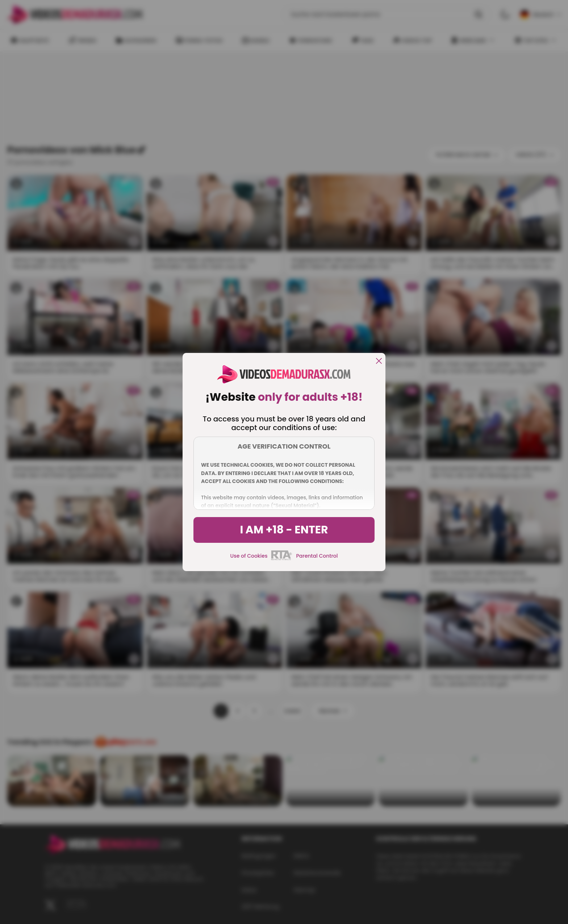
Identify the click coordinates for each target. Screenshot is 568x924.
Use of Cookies (249, 556)
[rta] (282, 559)
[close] (379, 361)
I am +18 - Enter (284, 530)
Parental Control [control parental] (317, 556)
